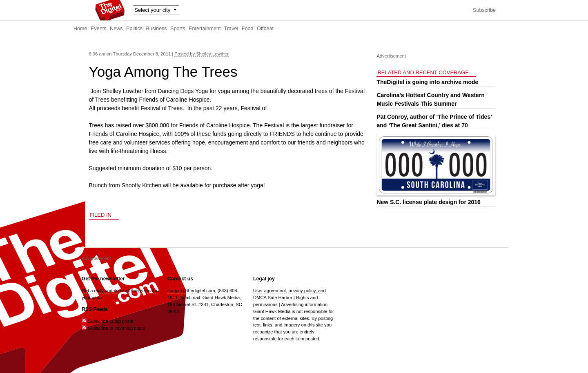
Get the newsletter (103, 279)
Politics (134, 29)
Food (248, 29)
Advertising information (304, 304)
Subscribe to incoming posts (113, 328)
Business (157, 29)
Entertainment (205, 29)
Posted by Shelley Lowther (201, 54)
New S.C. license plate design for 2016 (428, 202)
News (116, 29)
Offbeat (265, 29)
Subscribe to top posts (107, 321)
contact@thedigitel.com (191, 291)
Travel (231, 29)
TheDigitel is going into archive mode (427, 82)
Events (99, 29)
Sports (178, 29)
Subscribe (484, 10)
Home (80, 29)
